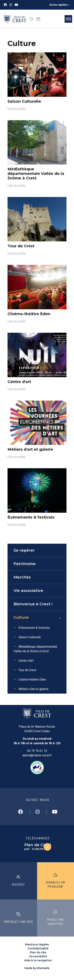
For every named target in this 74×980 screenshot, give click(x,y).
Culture (21, 617)
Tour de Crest (27, 670)
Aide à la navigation (38, 960)
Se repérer (24, 550)
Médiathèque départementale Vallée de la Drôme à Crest (35, 649)
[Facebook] (5, 5)
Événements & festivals (34, 628)
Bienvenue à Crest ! (33, 604)
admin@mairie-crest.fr (37, 755)
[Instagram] (11, 5)
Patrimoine (25, 564)
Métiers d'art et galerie (33, 689)
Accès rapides (58, 5)
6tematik (43, 968)
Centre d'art (26, 661)
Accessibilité (38, 956)
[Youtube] (16, 5)
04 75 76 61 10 (37, 751)
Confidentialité (38, 948)
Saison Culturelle (30, 637)
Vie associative (28, 591)
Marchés (22, 577)
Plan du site (38, 952)
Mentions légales (37, 944)
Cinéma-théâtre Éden (32, 680)
